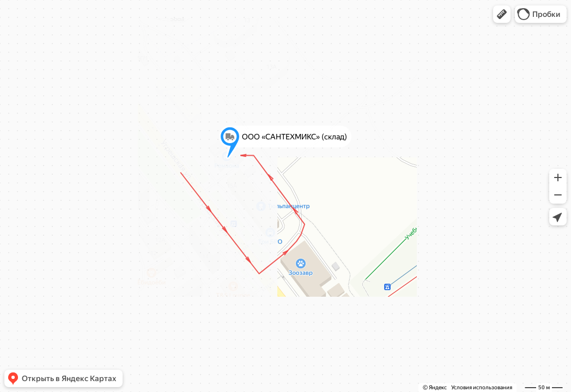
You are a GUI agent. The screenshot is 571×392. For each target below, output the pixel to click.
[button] (502, 14)
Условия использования (482, 387)
